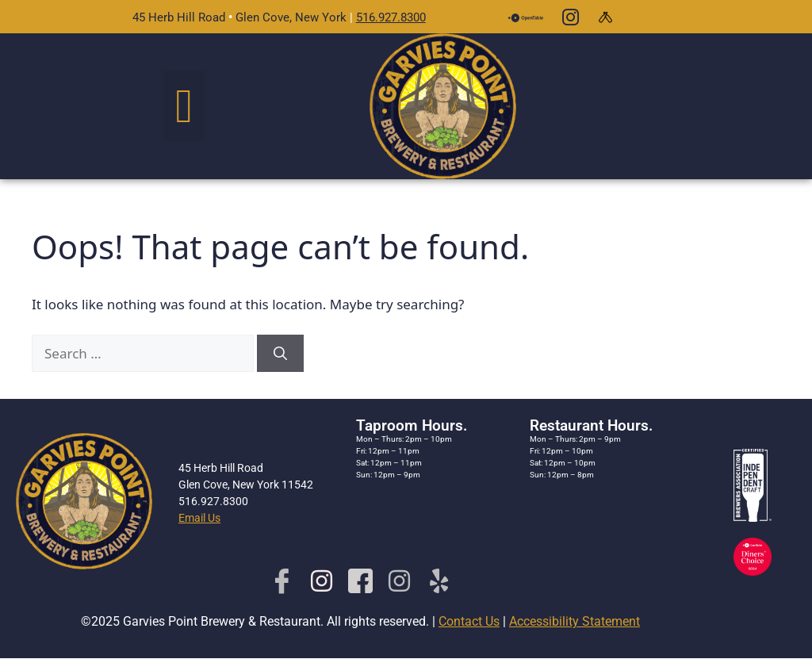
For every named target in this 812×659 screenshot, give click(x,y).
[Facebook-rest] (360, 580)
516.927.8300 (391, 17)
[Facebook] (282, 580)
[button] (184, 106)
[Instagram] (570, 17)
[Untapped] (606, 17)
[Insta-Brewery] (322, 580)
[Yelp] (439, 580)
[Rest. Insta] (399, 580)
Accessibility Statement (575, 621)
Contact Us (469, 621)
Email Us (199, 518)
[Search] (280, 354)
